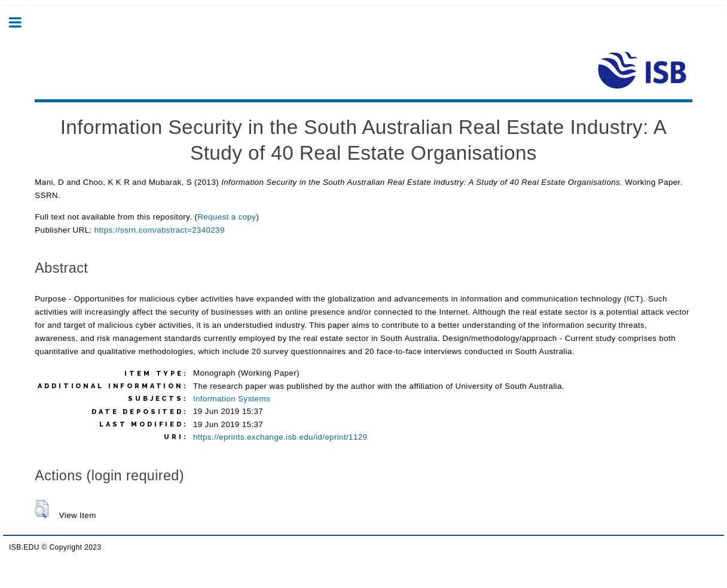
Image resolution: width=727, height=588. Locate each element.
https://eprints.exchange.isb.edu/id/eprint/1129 (280, 437)
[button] (42, 509)
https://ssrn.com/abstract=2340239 (160, 230)
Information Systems (232, 399)
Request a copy (227, 217)
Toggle (22, 22)
